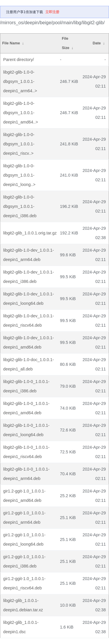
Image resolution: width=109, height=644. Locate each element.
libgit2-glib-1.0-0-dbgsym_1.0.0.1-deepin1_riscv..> (19, 144)
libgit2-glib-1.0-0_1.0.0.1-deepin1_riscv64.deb (26, 452)
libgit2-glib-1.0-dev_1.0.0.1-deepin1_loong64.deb (28, 299)
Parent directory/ (19, 60)
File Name (11, 43)
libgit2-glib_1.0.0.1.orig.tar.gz (30, 233)
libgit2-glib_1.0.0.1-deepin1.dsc (21, 627)
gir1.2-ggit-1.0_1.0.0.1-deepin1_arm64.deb (24, 518)
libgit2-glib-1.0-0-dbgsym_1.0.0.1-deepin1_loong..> (19, 175)
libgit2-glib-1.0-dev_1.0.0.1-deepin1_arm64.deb (28, 255)
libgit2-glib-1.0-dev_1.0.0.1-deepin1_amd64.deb (28, 342)
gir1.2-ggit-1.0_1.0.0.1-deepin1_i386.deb (24, 561)
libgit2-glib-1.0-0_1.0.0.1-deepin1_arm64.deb (26, 474)
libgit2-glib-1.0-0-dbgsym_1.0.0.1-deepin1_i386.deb (20, 206)
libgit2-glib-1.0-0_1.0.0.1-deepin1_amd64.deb (26, 408)
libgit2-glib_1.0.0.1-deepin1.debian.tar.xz (23, 605)
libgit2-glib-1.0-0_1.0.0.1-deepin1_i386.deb (26, 386)
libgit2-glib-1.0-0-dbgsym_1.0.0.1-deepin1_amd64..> (21, 113)
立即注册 (52, 12)
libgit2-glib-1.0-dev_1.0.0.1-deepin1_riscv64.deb (28, 321)
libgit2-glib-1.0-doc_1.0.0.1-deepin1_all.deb (28, 364)
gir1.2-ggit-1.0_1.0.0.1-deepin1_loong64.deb (24, 539)
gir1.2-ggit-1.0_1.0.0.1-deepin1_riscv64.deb (24, 583)
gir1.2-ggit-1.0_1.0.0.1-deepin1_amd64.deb (24, 496)
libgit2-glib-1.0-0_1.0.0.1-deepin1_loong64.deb (26, 430)
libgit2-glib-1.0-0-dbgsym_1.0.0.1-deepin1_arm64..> (20, 81)
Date (97, 43)
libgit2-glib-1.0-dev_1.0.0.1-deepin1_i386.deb (28, 277)
